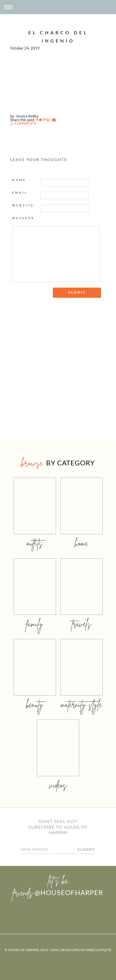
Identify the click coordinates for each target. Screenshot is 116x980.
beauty (35, 704)
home (81, 543)
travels (81, 624)
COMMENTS (23, 123)
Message (23, 218)
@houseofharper (69, 892)
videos (58, 785)
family (35, 624)
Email (20, 192)
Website (23, 205)
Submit (86, 850)
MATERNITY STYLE (81, 704)
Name (19, 180)
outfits (35, 543)
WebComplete (99, 950)
